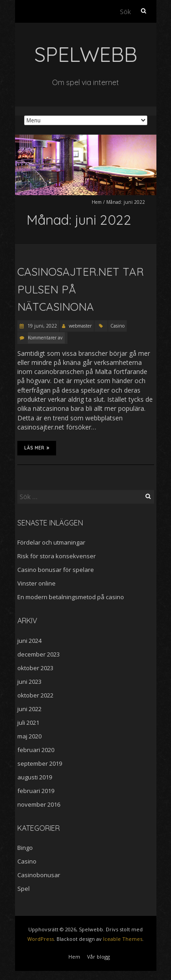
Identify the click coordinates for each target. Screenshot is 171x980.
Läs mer (37, 448)
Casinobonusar (39, 875)
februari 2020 (36, 750)
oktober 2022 (35, 695)
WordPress (41, 939)
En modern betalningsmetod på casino (71, 597)
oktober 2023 (35, 668)
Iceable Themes (123, 939)
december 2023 (39, 654)
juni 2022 (29, 709)
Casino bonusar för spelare (56, 570)
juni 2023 (29, 682)
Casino (117, 326)
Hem (97, 202)
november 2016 (39, 804)
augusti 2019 (35, 777)
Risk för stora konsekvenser (57, 556)
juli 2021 (28, 722)
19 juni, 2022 (41, 326)
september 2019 (40, 763)
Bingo (25, 848)
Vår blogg (98, 957)
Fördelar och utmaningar (51, 542)
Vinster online (36, 583)
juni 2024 (29, 641)
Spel (23, 889)
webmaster (80, 326)
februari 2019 (36, 791)
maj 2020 (29, 736)
